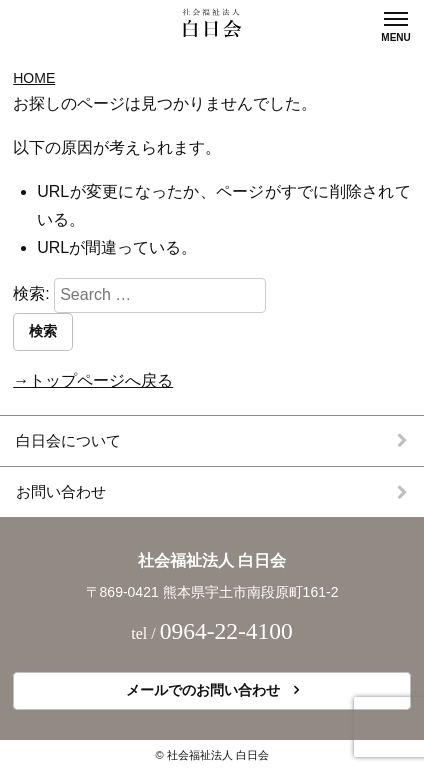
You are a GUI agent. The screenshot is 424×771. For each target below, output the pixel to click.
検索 (43, 331)
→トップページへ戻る (93, 380)
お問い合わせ (61, 491)
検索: (31, 294)
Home (34, 78)
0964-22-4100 (226, 631)
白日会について (68, 440)
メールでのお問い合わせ (203, 690)
